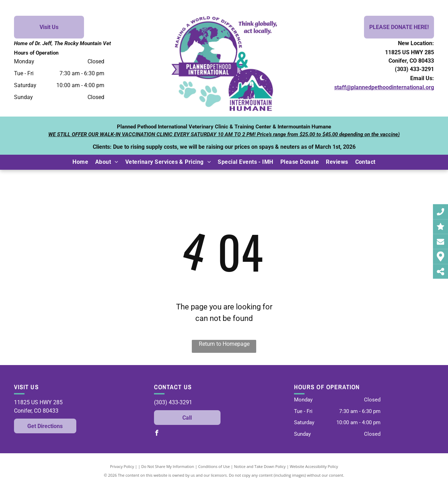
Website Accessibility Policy (314, 466)
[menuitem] (80, 162)
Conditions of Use (214, 466)
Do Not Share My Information (168, 466)
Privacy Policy (122, 466)
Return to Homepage (224, 344)
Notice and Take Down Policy (260, 466)
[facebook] (157, 434)
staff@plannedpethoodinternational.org (384, 87)
